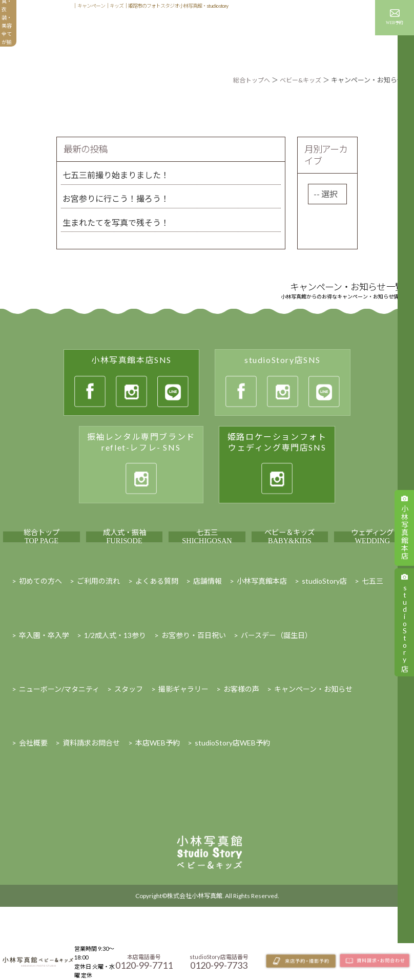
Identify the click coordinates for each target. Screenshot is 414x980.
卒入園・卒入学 (44, 683)
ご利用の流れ (98, 629)
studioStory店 (324, 629)
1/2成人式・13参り (115, 683)
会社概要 (33, 790)
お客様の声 (272, 34)
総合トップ (42, 561)
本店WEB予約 (158, 790)
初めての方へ (124, 34)
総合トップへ (247, 80)
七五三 (207, 561)
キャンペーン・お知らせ (331, 34)
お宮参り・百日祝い (194, 683)
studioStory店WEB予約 (232, 790)
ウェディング (372, 561)
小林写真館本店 (262, 629)
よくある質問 (157, 629)
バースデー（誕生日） (276, 683)
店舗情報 (321, 8)
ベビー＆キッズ (289, 561)
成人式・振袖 (125, 561)
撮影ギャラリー (223, 34)
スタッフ (354, 8)
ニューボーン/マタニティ (59, 737)
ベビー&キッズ (299, 80)
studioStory (405, 627)
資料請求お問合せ (91, 790)
